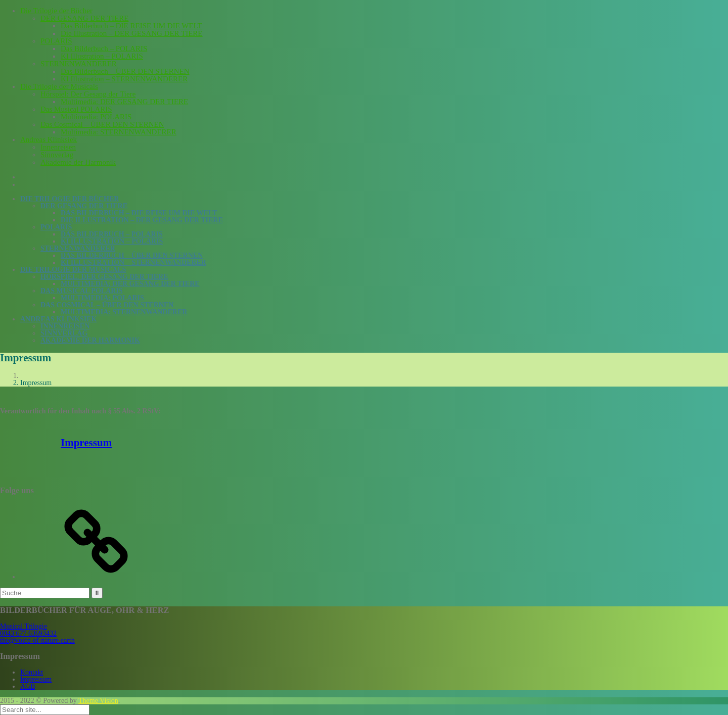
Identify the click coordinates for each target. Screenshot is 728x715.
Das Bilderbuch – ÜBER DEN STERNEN (125, 71)
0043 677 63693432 (28, 633)
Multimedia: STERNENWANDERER (119, 132)
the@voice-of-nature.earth (37, 640)
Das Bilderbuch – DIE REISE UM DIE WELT (131, 26)
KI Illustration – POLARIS (102, 56)
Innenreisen (58, 147)
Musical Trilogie (24, 626)
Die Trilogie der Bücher (56, 11)
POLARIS (56, 41)
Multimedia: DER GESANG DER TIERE (124, 102)
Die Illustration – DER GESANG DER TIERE (132, 33)
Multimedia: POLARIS (96, 117)
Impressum (86, 443)
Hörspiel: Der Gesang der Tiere (88, 94)
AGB (28, 686)
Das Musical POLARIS (76, 109)
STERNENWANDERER (79, 64)
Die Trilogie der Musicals (59, 86)
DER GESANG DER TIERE (84, 18)
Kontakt (32, 672)
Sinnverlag (57, 155)
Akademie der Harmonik (78, 162)
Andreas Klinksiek (49, 139)
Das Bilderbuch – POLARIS (104, 49)
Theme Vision (98, 701)
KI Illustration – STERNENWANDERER (124, 79)
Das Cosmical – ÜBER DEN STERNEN (102, 124)
